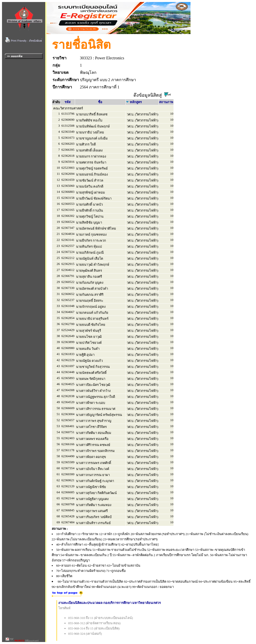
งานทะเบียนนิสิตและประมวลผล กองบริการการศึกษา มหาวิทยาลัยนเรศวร (110, 603)
